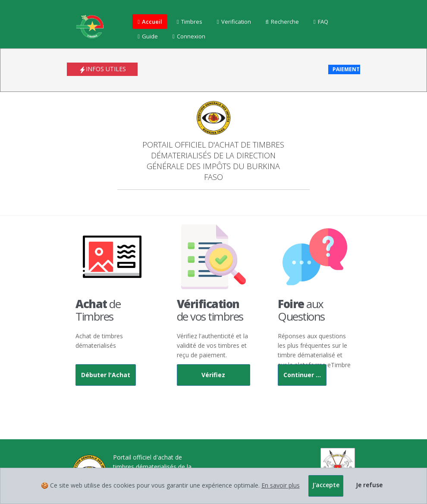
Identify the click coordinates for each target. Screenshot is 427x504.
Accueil (150, 22)
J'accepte (326, 485)
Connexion (189, 36)
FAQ (321, 22)
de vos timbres (210, 310)
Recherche (282, 22)
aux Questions (301, 310)
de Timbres (98, 310)
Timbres (190, 22)
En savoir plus (281, 485)
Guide (148, 36)
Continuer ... (302, 375)
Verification (234, 22)
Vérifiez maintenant (213, 378)
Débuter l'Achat (106, 375)
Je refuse (369, 485)
